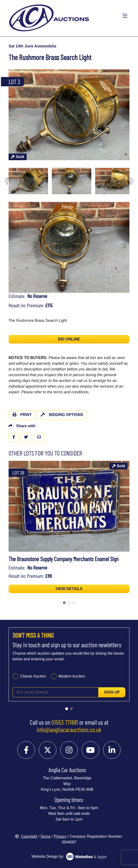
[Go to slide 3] (74, 603)
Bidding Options (62, 415)
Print (22, 415)
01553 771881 (65, 722)
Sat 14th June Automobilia (32, 46)
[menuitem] (28, 181)
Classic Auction (33, 676)
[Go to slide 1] (64, 603)
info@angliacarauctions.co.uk (69, 730)
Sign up (112, 692)
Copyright (26, 836)
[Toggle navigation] (125, 16)
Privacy (60, 836)
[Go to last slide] (6, 181)
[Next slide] (132, 181)
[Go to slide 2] (69, 603)
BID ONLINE (69, 339)
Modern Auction (72, 676)
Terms (45, 836)
